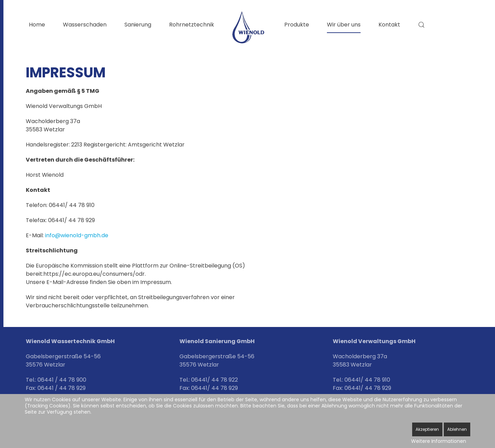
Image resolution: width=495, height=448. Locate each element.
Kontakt (389, 25)
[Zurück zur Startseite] (249, 27)
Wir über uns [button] (344, 25)
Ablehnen (457, 429)
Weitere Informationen (439, 441)
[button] (421, 25)
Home (37, 25)
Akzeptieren (427, 429)
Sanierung (138, 25)
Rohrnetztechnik (192, 25)
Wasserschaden (85, 25)
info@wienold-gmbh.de (77, 235)
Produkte (297, 25)
